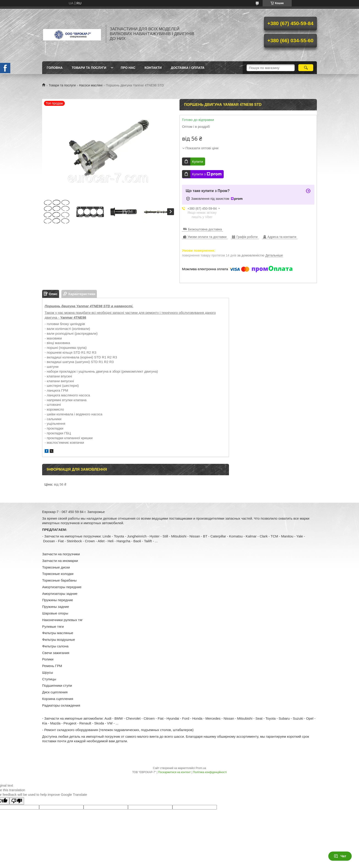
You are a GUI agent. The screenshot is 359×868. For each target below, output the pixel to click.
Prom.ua (201, 768)
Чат (340, 856)
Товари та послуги (89, 68)
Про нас (128, 68)
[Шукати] (306, 68)
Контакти (153, 68)
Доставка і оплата (188, 68)
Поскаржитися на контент (174, 772)
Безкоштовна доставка (205, 229)
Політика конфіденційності (210, 772)
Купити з (207, 174)
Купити (198, 162)
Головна (55, 68)
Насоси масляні (91, 85)
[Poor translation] (17, 801)
